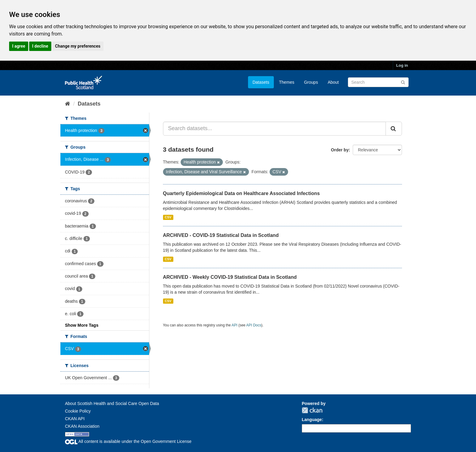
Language (312, 420)
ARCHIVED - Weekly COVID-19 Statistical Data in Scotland (230, 277)
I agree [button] (19, 46)
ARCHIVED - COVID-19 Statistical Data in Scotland (221, 235)
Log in (402, 65)
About (333, 82)
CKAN (312, 410)
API (235, 325)
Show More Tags (82, 325)
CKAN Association (82, 426)
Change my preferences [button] (78, 46)
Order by (340, 150)
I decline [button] (40, 46)
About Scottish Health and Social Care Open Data (112, 403)
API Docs (254, 325)
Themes (287, 82)
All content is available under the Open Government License (128, 441)
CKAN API (75, 419)
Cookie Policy (78, 411)
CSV (168, 217)
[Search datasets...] (275, 129)
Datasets (261, 82)
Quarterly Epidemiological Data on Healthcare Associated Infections (241, 193)
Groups (311, 82)
